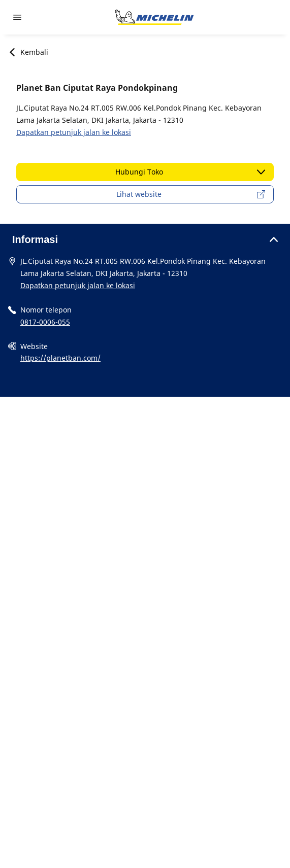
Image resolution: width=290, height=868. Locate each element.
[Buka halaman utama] (154, 17)
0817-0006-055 (45, 322)
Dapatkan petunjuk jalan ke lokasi (74, 132)
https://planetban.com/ (60, 358)
